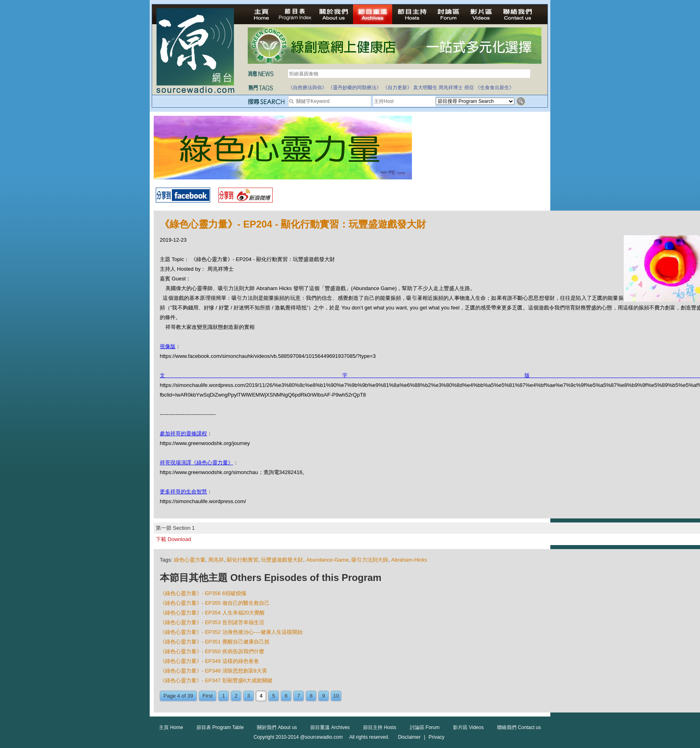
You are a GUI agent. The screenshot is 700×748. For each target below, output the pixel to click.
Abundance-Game (328, 560)
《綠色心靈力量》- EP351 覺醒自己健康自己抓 (215, 642)
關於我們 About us (277, 727)
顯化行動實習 (242, 560)
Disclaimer (409, 737)
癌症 (469, 88)
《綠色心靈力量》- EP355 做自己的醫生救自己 (215, 603)
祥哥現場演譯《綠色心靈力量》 (196, 463)
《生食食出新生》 (495, 88)
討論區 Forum (425, 727)
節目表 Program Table (220, 727)
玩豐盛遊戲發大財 (282, 560)
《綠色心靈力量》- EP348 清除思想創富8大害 (213, 671)
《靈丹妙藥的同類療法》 (355, 88)
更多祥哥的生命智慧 (183, 492)
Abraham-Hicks (409, 560)
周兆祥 (216, 560)
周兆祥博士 (451, 88)
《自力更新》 (397, 88)
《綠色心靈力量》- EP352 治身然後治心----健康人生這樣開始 (231, 632)
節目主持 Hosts (380, 727)
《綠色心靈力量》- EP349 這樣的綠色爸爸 (209, 661)
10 (336, 696)
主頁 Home (171, 727)
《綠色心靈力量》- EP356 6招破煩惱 (203, 593)
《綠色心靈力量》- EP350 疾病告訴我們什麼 (212, 651)
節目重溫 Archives (330, 727)
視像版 (168, 346)
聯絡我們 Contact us (519, 727)
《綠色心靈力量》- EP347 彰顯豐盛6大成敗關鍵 (216, 680)
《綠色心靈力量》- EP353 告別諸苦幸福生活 (212, 622)
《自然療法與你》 (307, 88)
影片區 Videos (468, 727)
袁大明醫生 (425, 88)
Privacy (436, 737)
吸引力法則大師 (370, 560)
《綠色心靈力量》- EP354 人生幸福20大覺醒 (212, 613)
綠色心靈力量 (190, 560)
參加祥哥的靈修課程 (183, 434)
